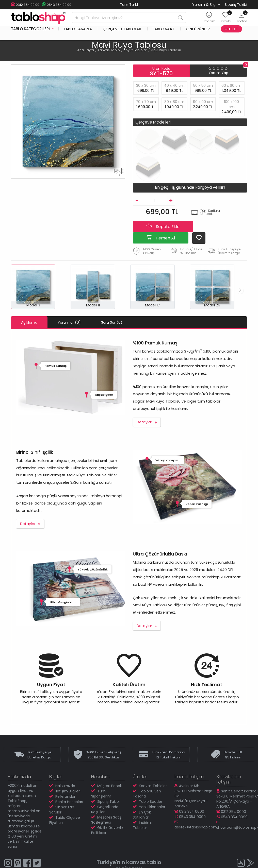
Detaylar (144, 422)
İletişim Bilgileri (68, 791)
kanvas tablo (144, 862)
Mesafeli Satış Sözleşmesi (106, 820)
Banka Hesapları (69, 802)
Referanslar (65, 796)
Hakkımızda (65, 786)
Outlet (231, 29)
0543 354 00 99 (57, 5)
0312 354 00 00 (25, 5)
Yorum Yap (218, 73)
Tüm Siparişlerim (101, 794)
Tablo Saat (163, 29)
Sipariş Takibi (236, 5)
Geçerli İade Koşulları (105, 809)
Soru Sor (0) (112, 322)
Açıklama (29, 322)
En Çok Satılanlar (142, 815)
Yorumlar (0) (69, 322)
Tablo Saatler (151, 802)
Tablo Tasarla (78, 29)
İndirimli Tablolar (143, 825)
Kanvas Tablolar (153, 786)
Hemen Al (161, 238)
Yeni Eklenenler (152, 807)
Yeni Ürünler (197, 29)
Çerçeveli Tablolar (122, 29)
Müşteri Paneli (109, 786)
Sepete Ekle (163, 226)
